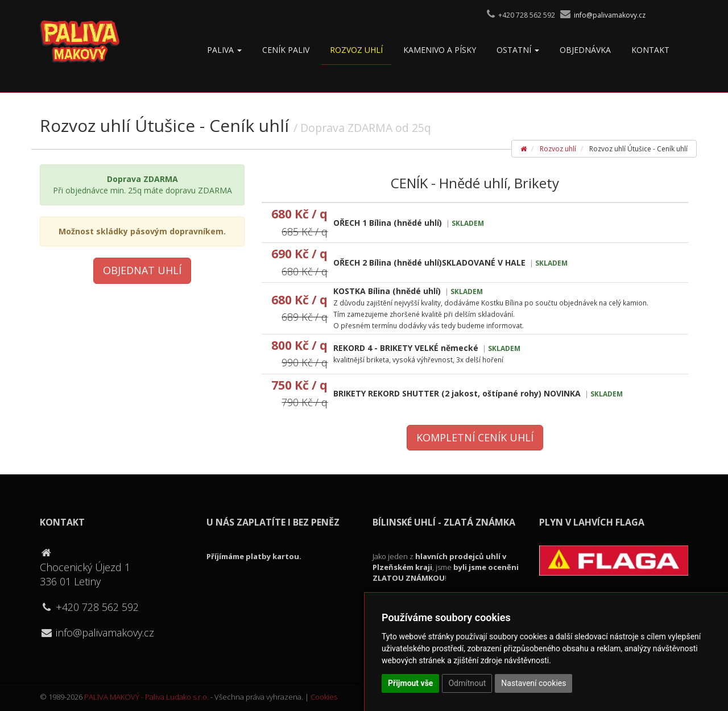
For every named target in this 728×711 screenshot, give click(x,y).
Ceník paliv (286, 50)
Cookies (324, 697)
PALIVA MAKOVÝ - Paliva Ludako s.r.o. (146, 697)
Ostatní (518, 50)
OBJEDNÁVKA (585, 50)
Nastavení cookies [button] (533, 683)
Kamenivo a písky (440, 50)
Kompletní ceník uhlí (475, 437)
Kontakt (650, 50)
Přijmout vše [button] (410, 683)
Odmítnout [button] (467, 683)
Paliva (224, 50)
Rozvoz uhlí (356, 50)
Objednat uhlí (142, 270)
